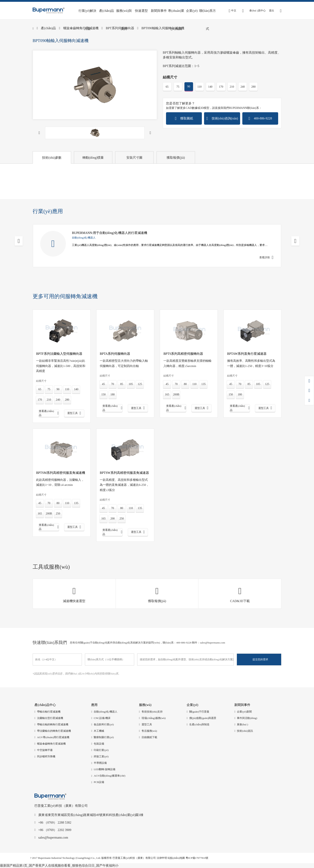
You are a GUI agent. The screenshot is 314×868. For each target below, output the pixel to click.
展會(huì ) (242, 724)
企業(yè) (192, 11)
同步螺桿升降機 (46, 756)
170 (221, 87)
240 (243, 87)
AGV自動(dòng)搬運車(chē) (110, 776)
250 (58, 513)
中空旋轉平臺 (45, 750)
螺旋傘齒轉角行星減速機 (81, 28)
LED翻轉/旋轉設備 (105, 769)
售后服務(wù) (149, 731)
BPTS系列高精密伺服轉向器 (183, 354)
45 (103, 384)
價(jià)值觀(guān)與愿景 (203, 718)
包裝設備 (99, 744)
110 (200, 87)
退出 (272, 11)
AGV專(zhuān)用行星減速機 (53, 737)
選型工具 (147, 724)
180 (113, 394)
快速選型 (141, 11)
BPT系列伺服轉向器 (120, 28)
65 (167, 87)
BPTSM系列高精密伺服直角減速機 (60, 473)
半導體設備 (100, 763)
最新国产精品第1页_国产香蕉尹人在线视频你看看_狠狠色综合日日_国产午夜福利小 (59, 865)
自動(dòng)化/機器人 (106, 712)
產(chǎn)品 (107, 11)
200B (176, 394)
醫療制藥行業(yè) (104, 737)
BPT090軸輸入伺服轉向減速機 (163, 28)
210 (232, 87)
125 (140, 384)
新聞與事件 (159, 11)
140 (210, 87)
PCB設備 (99, 782)
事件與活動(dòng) (247, 718)
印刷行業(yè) (101, 750)
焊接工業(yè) (101, 756)
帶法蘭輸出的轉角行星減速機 (54, 731)
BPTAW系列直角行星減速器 (247, 354)
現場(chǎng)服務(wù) (154, 718)
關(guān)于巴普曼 (199, 712)
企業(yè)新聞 (244, 712)
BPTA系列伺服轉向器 (115, 354)
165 (167, 394)
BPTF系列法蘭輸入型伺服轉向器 (59, 354)
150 (104, 394)
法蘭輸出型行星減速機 (50, 718)
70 (113, 384)
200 (113, 518)
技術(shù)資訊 (245, 731)
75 (178, 87)
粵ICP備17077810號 (197, 858)
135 (203, 384)
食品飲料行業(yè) (104, 724)
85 (122, 384)
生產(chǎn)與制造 (199, 724)
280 (254, 87)
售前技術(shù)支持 (152, 712)
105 (131, 384)
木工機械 (99, 731)
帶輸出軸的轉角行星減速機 (53, 724)
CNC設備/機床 (102, 718)
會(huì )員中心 (257, 11)
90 (189, 86)
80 (185, 384)
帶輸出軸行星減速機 (49, 712)
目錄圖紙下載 (149, 737)
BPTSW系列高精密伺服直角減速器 (124, 473)
